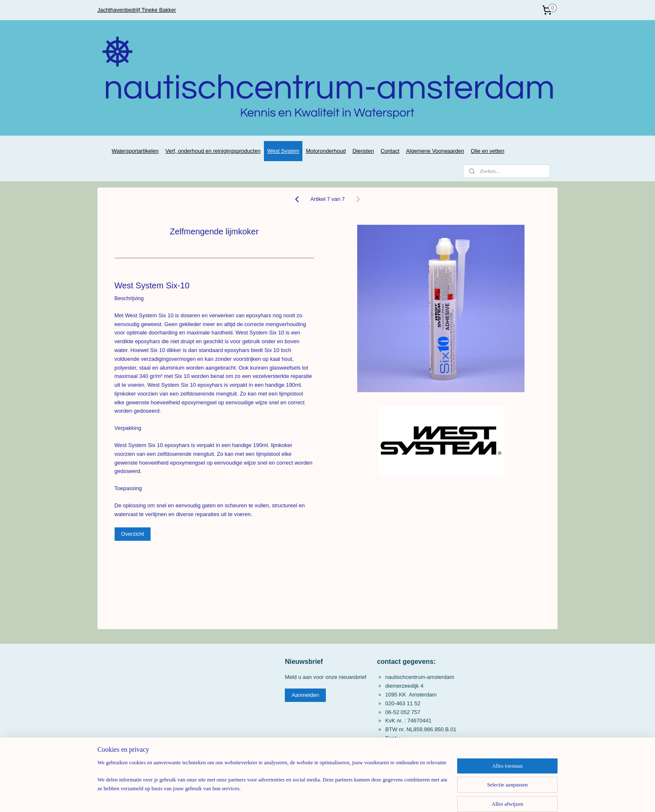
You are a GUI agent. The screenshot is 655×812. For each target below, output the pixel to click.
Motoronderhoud (326, 151)
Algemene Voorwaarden (435, 151)
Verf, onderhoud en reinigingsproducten (213, 151)
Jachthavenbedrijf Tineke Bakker (137, 10)
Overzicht (132, 534)
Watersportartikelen (135, 151)
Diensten (363, 151)
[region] (272, 785)
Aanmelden (305, 695)
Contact (390, 151)
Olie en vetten (488, 151)
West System (283, 151)
